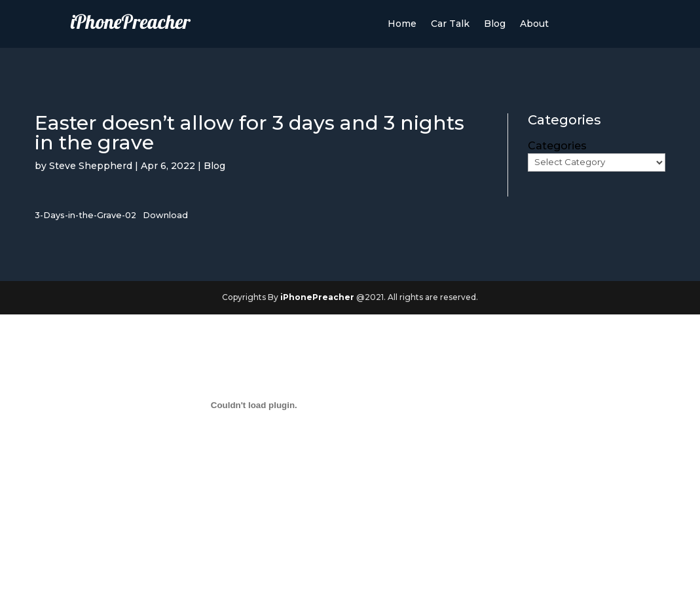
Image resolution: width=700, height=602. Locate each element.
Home (402, 24)
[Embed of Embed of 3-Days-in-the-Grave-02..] (254, 405)
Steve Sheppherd (91, 166)
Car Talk (450, 24)
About (534, 24)
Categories (557, 146)
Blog (495, 24)
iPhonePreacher (317, 297)
